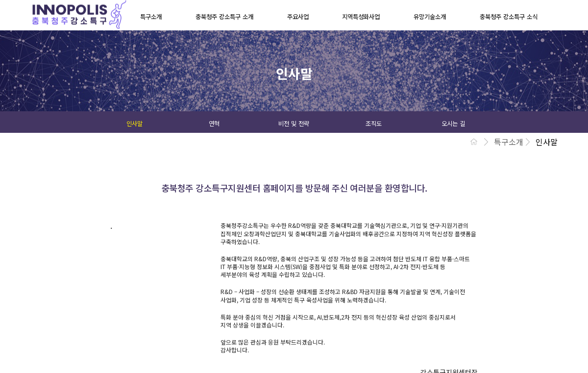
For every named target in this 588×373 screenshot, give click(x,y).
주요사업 (298, 17)
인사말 (135, 124)
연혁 (214, 124)
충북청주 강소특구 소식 (509, 17)
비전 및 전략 (294, 124)
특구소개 (151, 17)
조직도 (374, 124)
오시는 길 (453, 124)
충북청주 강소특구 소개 (224, 17)
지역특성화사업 (361, 17)
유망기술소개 (430, 17)
